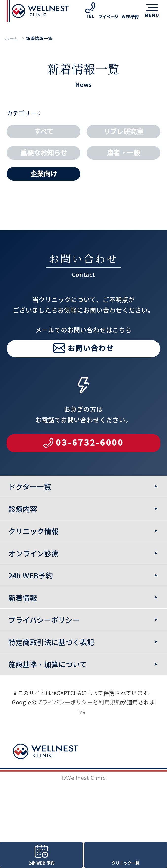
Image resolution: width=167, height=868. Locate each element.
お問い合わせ (91, 361)
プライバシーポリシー (65, 702)
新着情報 (23, 597)
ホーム (11, 38)
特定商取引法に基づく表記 (51, 642)
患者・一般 (123, 152)
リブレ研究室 (123, 131)
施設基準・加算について (48, 664)
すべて (44, 131)
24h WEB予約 (31, 575)
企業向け (44, 173)
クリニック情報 (33, 531)
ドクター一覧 (30, 486)
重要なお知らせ (44, 152)
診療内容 (23, 509)
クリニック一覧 (126, 863)
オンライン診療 (33, 553)
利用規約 (110, 702)
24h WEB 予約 (41, 863)
